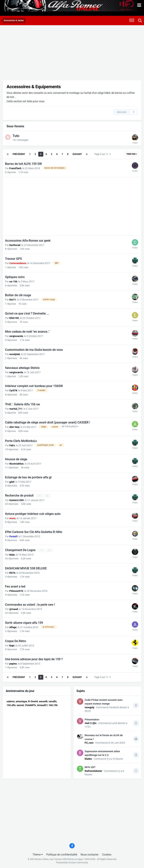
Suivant (77, 154)
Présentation (92, 719)
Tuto (16, 136)
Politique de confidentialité (62, 855)
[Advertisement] (47, 54)
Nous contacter (90, 855)
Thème (38, 855)
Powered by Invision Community (72, 863)
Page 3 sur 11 (103, 154)
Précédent (19, 154)
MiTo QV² (90, 767)
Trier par (132, 154)
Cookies (107, 855)
